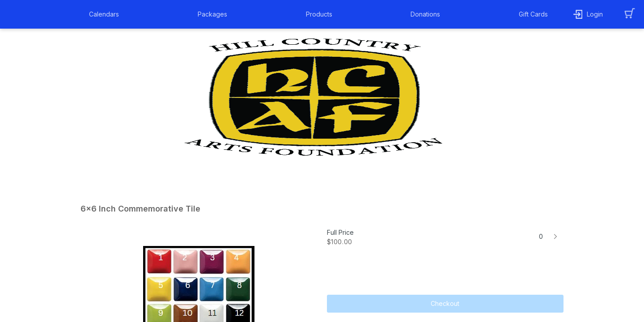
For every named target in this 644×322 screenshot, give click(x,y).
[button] (106, 14)
